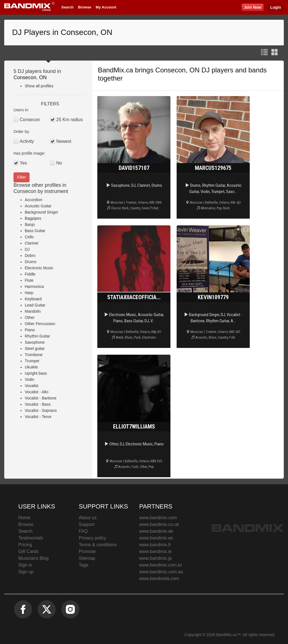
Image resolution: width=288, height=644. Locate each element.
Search (67, 7)
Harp (29, 293)
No (59, 163)
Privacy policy (93, 538)
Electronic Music (39, 268)
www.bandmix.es (156, 538)
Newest (64, 141)
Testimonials (31, 538)
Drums (31, 262)
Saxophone (35, 342)
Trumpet (32, 361)
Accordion (33, 200)
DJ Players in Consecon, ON (62, 32)
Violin (30, 379)
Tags (84, 565)
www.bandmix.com (158, 518)
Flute (29, 280)
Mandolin (33, 311)
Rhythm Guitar (37, 336)
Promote (87, 551)
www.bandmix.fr (155, 545)
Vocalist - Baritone (41, 398)
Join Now (253, 7)
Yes (23, 163)
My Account (106, 7)
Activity (27, 141)
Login (276, 7)
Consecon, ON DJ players (194, 70)
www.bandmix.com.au (161, 572)
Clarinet (31, 243)
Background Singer (41, 212)
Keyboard (33, 299)
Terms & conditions (98, 545)
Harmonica (34, 287)
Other (30, 317)
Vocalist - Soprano (41, 410)
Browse (85, 7)
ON (43, 77)
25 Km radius (69, 120)
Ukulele (31, 367)
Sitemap (87, 558)
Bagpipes (33, 218)
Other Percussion (40, 324)
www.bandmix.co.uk (159, 524)
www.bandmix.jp (156, 558)
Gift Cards (28, 551)
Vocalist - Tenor (38, 417)
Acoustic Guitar (38, 206)
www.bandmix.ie (156, 551)
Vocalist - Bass (38, 404)
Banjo (30, 225)
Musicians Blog (33, 558)
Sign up (26, 572)
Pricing (25, 545)
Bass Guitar (35, 231)
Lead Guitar (35, 305)
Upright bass (36, 373)
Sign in (25, 565)
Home (24, 518)
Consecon (25, 77)
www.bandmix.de (156, 531)
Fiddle (30, 274)
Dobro (30, 256)
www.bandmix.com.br (161, 565)
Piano (30, 330)
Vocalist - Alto (37, 392)
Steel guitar (35, 348)
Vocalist (31, 386)
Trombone (34, 355)
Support (87, 524)
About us (88, 518)
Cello (29, 237)
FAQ (83, 531)
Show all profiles (39, 86)
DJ (27, 249)
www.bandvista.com (159, 579)
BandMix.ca (115, 70)
